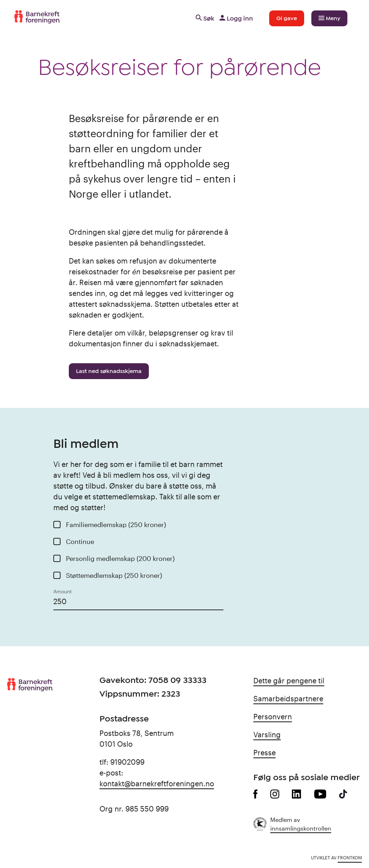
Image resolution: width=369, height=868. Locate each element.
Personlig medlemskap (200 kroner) (120, 558)
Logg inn (235, 18)
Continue (80, 541)
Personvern (273, 716)
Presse (264, 752)
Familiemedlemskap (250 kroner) (116, 525)
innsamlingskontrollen (301, 828)
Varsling (267, 734)
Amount (63, 591)
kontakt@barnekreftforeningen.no (157, 783)
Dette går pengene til (289, 680)
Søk (204, 18)
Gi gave (287, 18)
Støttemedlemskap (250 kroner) (114, 575)
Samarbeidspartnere (288, 698)
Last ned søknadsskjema (109, 371)
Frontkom (350, 858)
